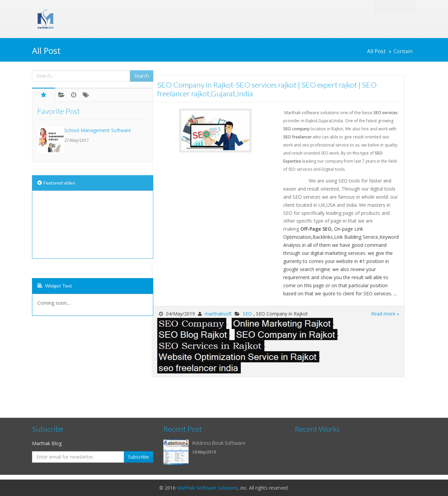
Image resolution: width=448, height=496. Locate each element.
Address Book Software (219, 443)
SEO (214, 314)
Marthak (120, 13)
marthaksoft (184, 314)
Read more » (351, 314)
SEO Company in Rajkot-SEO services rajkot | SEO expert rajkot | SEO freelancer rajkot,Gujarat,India (233, 89)
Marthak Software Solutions (207, 488)
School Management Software (98, 109)
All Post (376, 51)
